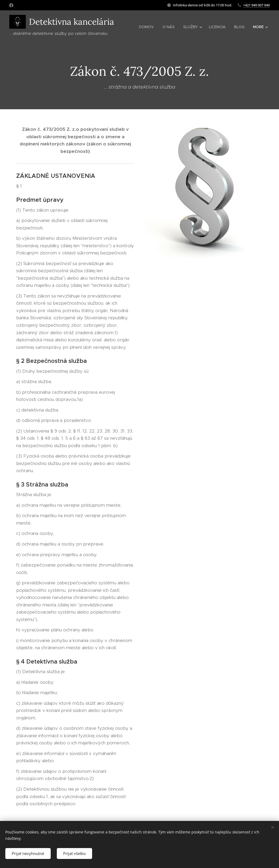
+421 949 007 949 (256, 5)
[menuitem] (148, 27)
